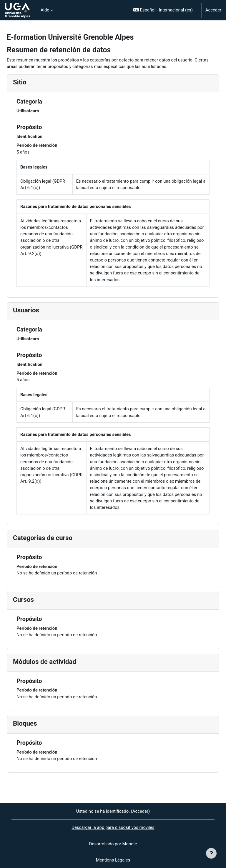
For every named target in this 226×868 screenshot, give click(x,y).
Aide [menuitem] (45, 10)
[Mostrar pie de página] (211, 853)
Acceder (213, 10)
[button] (165, 10)
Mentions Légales (113, 860)
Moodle (130, 844)
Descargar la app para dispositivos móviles (113, 827)
